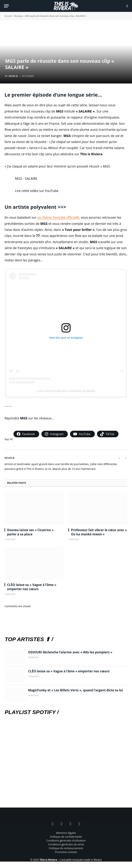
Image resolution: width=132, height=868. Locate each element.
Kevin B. (14, 76)
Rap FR (9, 439)
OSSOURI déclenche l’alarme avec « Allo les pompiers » (70, 652)
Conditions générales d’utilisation (66, 841)
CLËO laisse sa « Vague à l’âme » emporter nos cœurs (32, 587)
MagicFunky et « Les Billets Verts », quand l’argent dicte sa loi (75, 690)
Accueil (8, 16)
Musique (18, 16)
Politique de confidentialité (66, 837)
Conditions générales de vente (66, 844)
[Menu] (6, 6)
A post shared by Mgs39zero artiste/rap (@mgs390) (66, 391)
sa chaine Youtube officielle (58, 217)
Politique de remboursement (66, 848)
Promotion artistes (66, 852)
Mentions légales (66, 833)
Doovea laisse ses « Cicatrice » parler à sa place (30, 532)
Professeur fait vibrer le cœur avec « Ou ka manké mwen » (99, 532)
